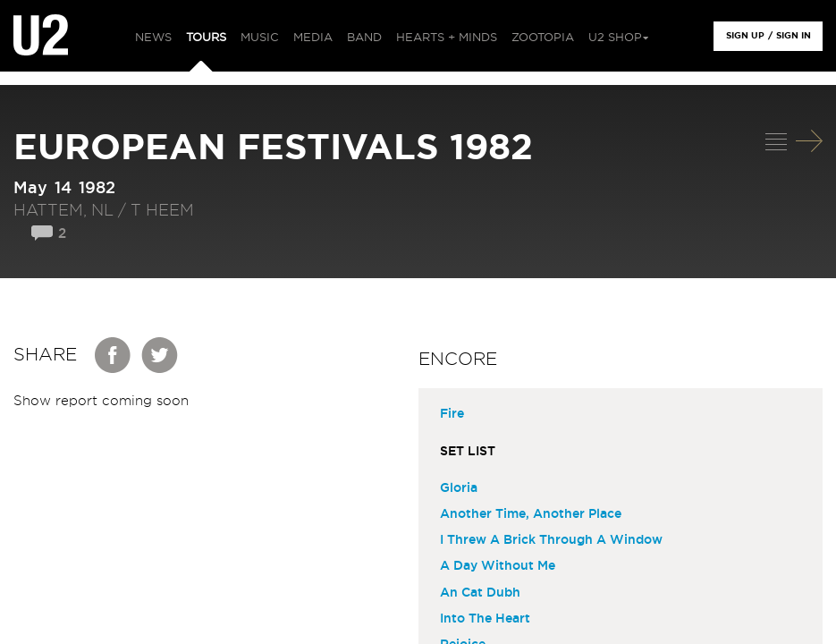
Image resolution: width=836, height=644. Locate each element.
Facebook (114, 355)
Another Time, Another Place (531, 514)
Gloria (459, 488)
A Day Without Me (498, 566)
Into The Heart (485, 619)
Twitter (160, 355)
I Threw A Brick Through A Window (551, 540)
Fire (452, 414)
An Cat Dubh (480, 593)
